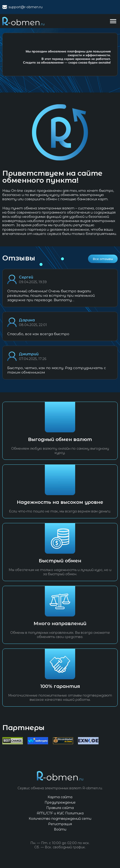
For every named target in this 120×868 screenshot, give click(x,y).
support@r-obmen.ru (25, 7)
